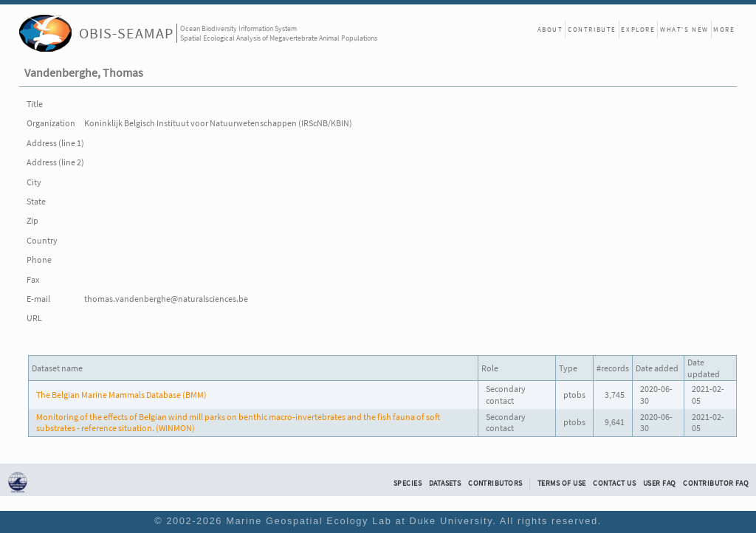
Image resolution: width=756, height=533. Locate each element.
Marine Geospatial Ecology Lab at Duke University (359, 521)
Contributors (495, 484)
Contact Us (614, 484)
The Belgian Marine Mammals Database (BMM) (121, 395)
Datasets (445, 484)
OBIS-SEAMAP (126, 33)
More (724, 29)
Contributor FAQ (716, 484)
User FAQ (660, 484)
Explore (638, 29)
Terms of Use (562, 484)
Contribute (592, 29)
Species (408, 484)
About (550, 29)
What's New (684, 29)
